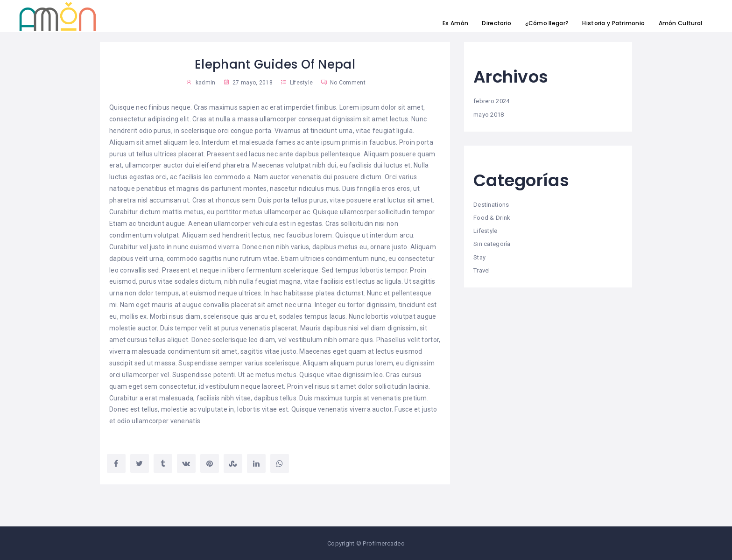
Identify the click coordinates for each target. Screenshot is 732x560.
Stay (479, 257)
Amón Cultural (681, 23)
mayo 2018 (489, 115)
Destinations (491, 205)
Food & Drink (492, 218)
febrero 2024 (491, 101)
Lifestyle (302, 83)
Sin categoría (492, 244)
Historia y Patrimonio (613, 23)
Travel (482, 270)
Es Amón (455, 23)
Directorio (496, 23)
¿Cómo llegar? (547, 23)
